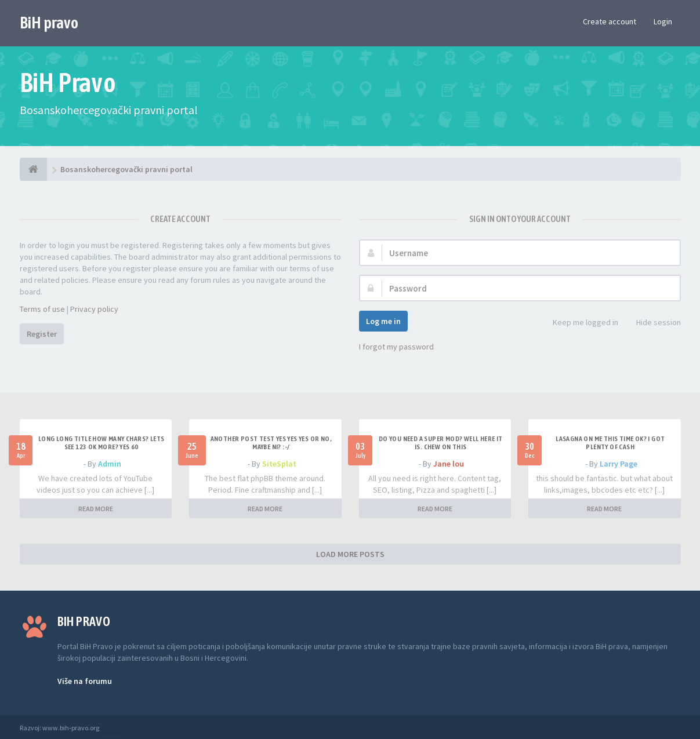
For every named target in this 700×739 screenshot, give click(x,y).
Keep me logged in (579, 323)
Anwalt (111, 728)
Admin (110, 464)
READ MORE (96, 509)
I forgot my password (396, 347)
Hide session (652, 323)
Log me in (383, 321)
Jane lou (449, 464)
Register (42, 334)
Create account (610, 21)
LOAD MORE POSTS (350, 554)
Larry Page (619, 464)
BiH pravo (49, 23)
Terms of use (42, 309)
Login (663, 21)
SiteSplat (279, 464)
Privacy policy (94, 309)
